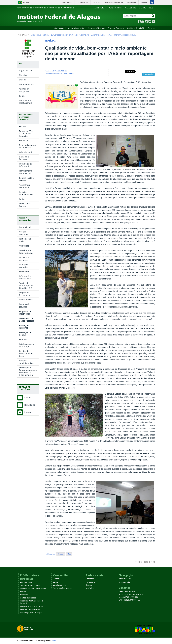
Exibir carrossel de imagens (72, 85)
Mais (69, 554)
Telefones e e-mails (127, 591)
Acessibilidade (100, 8)
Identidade (30, 405)
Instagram (146, 21)
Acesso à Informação (76, 28)
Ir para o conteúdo (25, 8)
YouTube (143, 21)
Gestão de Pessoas (28, 598)
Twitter (150, 21)
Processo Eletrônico (116, 28)
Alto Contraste (116, 8)
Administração (26, 582)
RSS (153, 21)
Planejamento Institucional (32, 606)
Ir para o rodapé (68, 8)
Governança (59, 28)
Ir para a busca (53, 8)
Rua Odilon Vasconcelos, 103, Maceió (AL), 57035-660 (131, 596)
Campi (56, 582)
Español (142, 8)
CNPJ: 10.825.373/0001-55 (129, 600)
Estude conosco (60, 585)
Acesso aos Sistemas (96, 28)
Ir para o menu (40, 8)
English (151, 8)
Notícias (46, 35)
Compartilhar (150, 74)
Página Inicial (36, 35)
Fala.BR (141, 28)
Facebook (139, 21)
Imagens (28, 412)
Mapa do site (130, 8)
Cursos (56, 579)
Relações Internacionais (30, 609)
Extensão (24, 595)
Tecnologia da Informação (31, 613)
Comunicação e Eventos (30, 586)
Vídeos (28, 398)
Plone (54, 641)
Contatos (151, 28)
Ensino (23, 592)
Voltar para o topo (146, 562)
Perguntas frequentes (62, 588)
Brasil (26, 2)
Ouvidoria (131, 28)
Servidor (61, 554)
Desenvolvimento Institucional (33, 589)
